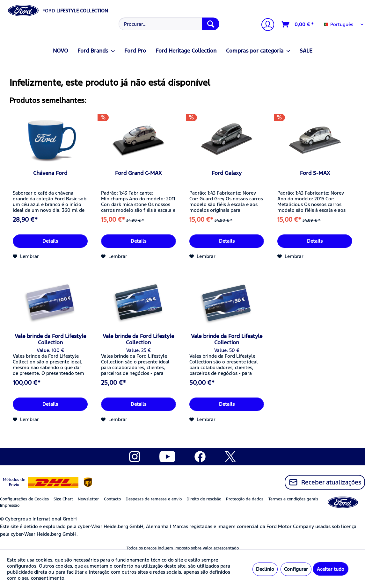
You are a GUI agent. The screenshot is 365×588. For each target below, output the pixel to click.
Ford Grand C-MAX (138, 173)
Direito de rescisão (204, 499)
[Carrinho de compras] (298, 24)
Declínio (265, 569)
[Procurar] (211, 24)
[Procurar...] (169, 24)
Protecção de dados (245, 499)
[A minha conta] (265, 25)
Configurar (296, 569)
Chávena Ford (50, 173)
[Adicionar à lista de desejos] (26, 256)
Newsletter (88, 499)
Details (50, 241)
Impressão (10, 506)
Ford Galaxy (227, 173)
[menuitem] (168, 24)
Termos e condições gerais (293, 499)
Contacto (112, 499)
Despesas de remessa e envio (154, 499)
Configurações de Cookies (24, 499)
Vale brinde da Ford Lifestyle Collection (50, 339)
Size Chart (63, 499)
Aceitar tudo (331, 569)
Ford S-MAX (315, 173)
